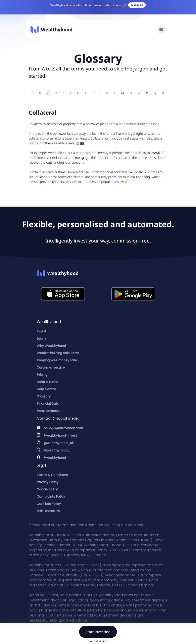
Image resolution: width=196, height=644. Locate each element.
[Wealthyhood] (51, 29)
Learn (41, 339)
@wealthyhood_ (57, 450)
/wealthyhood (55, 458)
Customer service (51, 367)
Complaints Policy (51, 497)
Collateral (43, 112)
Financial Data (48, 404)
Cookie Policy (47, 489)
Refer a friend (47, 382)
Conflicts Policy (49, 504)
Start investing (98, 632)
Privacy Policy (48, 482)
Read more (137, 5)
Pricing (42, 375)
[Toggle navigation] (161, 29)
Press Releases (48, 411)
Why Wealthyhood (51, 346)
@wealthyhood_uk (59, 443)
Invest (42, 331)
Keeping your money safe (57, 360)
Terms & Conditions (52, 475)
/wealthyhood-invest (60, 436)
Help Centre (46, 389)
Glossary (44, 396)
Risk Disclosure (48, 511)
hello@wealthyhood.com (63, 428)
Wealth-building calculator (58, 353)
